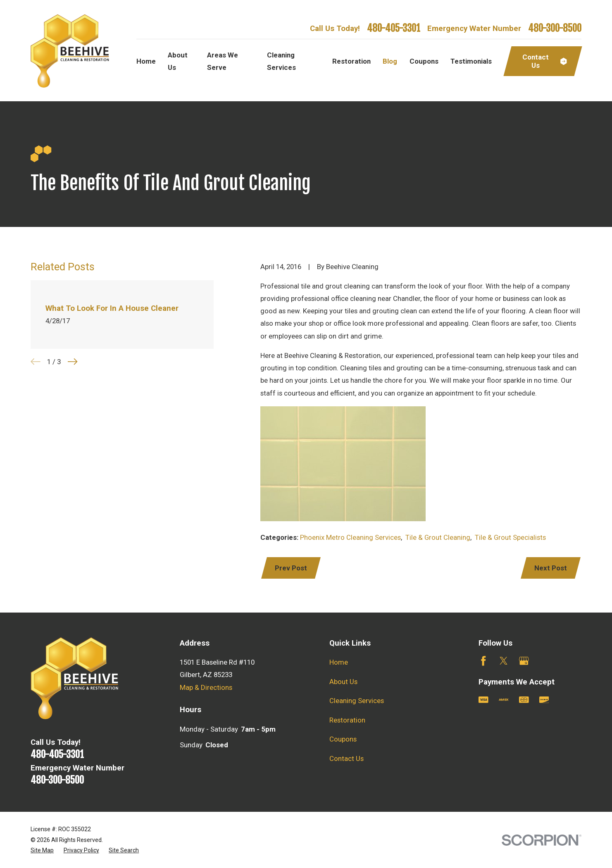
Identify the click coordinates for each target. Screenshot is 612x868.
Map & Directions (206, 687)
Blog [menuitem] (390, 61)
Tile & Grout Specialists (510, 537)
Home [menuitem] (146, 61)
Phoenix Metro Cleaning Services (350, 537)
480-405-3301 (394, 28)
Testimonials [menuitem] (471, 61)
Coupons (343, 739)
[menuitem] (42, 850)
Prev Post (291, 568)
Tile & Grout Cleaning (438, 537)
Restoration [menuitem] (351, 61)
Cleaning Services (357, 701)
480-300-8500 (555, 28)
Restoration (347, 720)
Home (339, 662)
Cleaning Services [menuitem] (281, 61)
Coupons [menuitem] (424, 61)
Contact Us (346, 758)
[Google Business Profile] (524, 661)
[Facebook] (483, 661)
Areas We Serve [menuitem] (223, 61)
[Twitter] (504, 661)
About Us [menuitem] (178, 61)
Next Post (551, 568)
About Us (343, 682)
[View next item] (73, 362)
